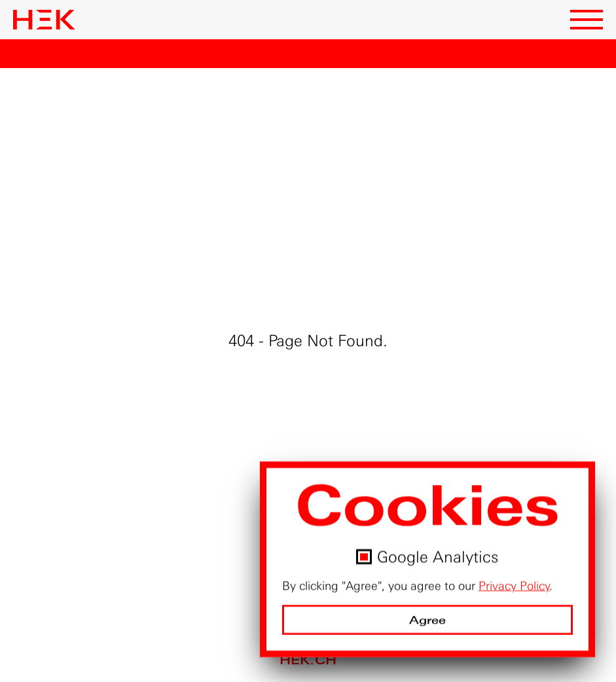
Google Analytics (438, 557)
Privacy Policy (514, 586)
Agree (428, 620)
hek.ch (308, 660)
